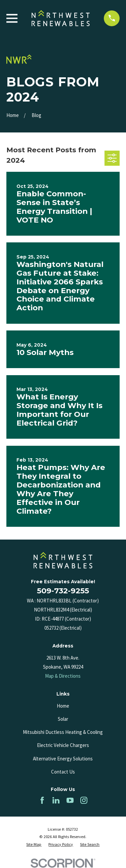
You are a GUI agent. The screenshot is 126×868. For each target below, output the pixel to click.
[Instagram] (84, 800)
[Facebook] (42, 800)
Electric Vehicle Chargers (63, 745)
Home (63, 706)
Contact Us (63, 772)
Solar (63, 719)
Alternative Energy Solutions (63, 759)
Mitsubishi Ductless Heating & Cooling (63, 732)
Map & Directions (63, 676)
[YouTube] (70, 800)
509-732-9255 (63, 591)
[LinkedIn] (56, 800)
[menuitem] (34, 845)
